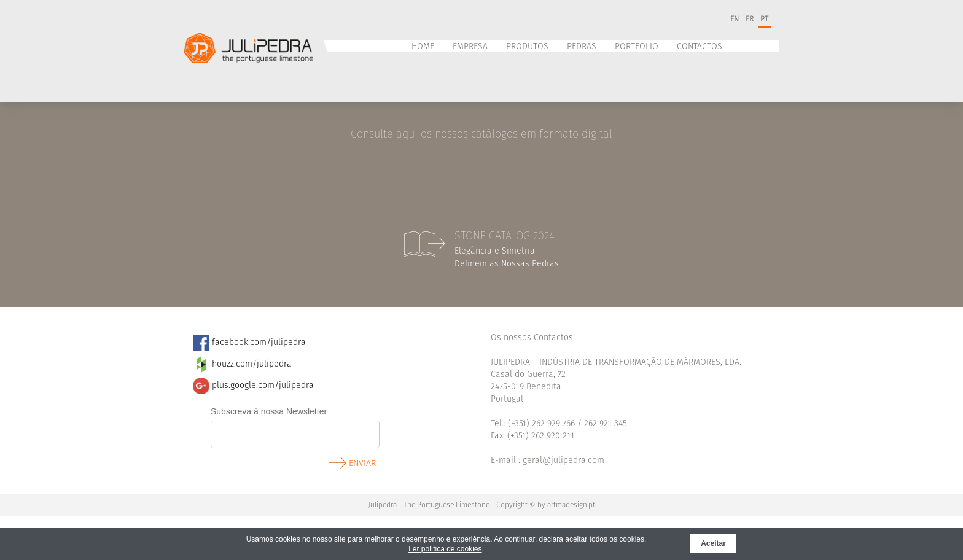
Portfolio (637, 46)
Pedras (582, 46)
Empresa (470, 46)
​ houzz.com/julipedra (242, 364)
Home (423, 46)
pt (764, 19)
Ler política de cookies (445, 549)
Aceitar (713, 543)
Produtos (527, 46)
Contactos (700, 46)
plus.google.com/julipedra (253, 385)
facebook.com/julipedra (249, 342)
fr (750, 19)
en (735, 19)
